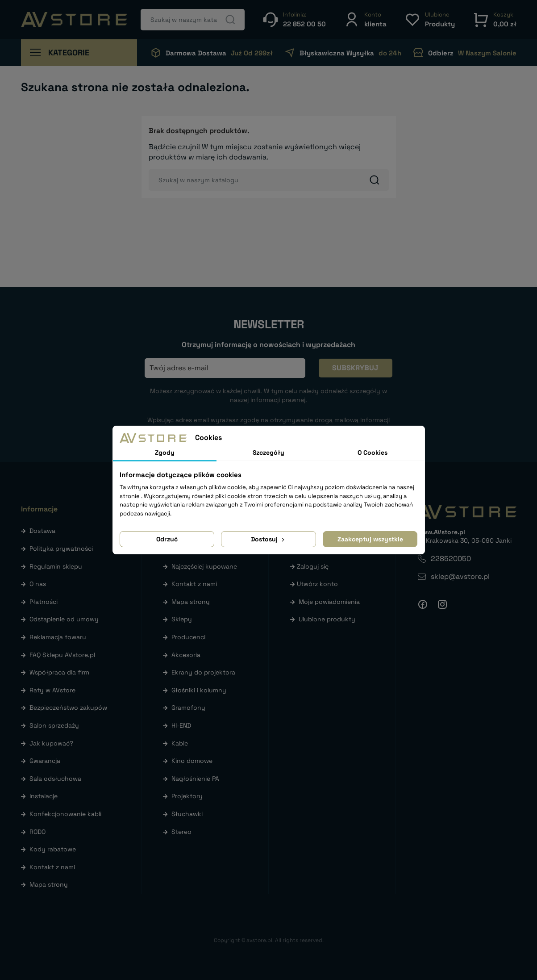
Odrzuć (167, 539)
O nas (38, 584)
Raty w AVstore (52, 690)
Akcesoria (186, 655)
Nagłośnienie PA (195, 779)
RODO (37, 832)
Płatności (44, 602)
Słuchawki (187, 814)
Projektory (187, 796)
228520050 (451, 559)
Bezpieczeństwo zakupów (68, 708)
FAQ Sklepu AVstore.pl (62, 655)
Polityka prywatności (61, 549)
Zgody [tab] (165, 452)
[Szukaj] (193, 20)
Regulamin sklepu (56, 566)
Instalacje (44, 796)
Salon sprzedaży (54, 725)
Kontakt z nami (52, 867)
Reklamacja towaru (58, 637)
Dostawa (42, 531)
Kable (180, 743)
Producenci (188, 637)
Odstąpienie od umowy (64, 619)
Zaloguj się (313, 566)
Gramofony (188, 708)
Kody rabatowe (53, 849)
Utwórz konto (317, 584)
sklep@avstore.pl (460, 576)
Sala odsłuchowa (55, 779)
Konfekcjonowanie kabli (65, 814)
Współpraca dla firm (59, 672)
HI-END (181, 725)
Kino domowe (192, 761)
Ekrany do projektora (203, 672)
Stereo (181, 832)
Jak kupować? (51, 743)
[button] (365, 19)
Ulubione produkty (327, 619)
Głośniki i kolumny (199, 690)
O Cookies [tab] (373, 452)
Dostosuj (268, 539)
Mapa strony (49, 884)
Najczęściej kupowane (204, 566)
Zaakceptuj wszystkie (370, 539)
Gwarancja (45, 761)
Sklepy (182, 619)
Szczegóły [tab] (268, 452)
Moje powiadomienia (329, 602)
